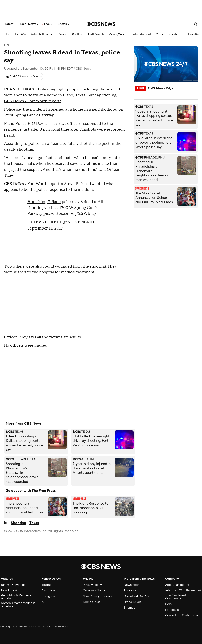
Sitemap (130, 608)
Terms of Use (92, 602)
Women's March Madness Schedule (18, 605)
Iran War (21, 35)
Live (48, 24)
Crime (160, 35)
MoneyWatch (118, 35)
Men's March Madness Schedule (16, 597)
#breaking (37, 202)
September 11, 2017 (45, 228)
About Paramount (177, 585)
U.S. (7, 35)
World (63, 35)
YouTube (48, 585)
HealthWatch (95, 35)
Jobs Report (9, 590)
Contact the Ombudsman (182, 615)
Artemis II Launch (43, 35)
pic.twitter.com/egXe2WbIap (70, 214)
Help (168, 604)
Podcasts (130, 590)
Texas (34, 523)
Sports (173, 35)
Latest (10, 24)
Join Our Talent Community (176, 597)
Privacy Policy (92, 585)
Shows (64, 24)
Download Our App (137, 596)
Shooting (19, 523)
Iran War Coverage (13, 585)
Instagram (48, 596)
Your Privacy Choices (97, 596)
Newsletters (132, 585)
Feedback (172, 610)
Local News (29, 24)
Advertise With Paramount (183, 590)
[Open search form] (195, 24)
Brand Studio (133, 602)
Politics (77, 35)
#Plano (54, 202)
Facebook (48, 590)
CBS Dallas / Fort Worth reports (33, 101)
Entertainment (141, 35)
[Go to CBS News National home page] (101, 24)
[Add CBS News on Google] (24, 77)
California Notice (94, 590)
